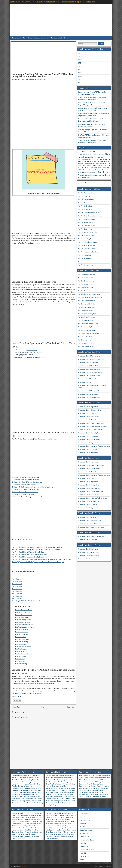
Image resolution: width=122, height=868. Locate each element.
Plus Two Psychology (22, 642)
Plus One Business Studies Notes (88, 333)
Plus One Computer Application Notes (90, 297)
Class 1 (88, 152)
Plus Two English (20, 656)
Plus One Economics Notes (86, 307)
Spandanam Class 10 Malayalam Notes (90, 391)
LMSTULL (83, 827)
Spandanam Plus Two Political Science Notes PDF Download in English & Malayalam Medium (43, 75)
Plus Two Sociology (21, 644)
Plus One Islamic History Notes (87, 314)
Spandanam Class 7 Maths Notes (88, 517)
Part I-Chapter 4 (17, 586)
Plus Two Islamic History (23, 639)
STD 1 (80, 83)
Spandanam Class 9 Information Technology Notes (94, 446)
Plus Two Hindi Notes (85, 258)
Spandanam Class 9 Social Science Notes (91, 423)
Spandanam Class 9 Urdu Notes (88, 436)
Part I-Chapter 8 (17, 596)
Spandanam (16, 38)
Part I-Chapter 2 (17, 581)
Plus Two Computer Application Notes (90, 216)
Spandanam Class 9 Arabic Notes (88, 417)
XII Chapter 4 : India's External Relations (24, 485)
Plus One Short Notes (97, 164)
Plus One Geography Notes (86, 327)
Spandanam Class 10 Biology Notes (89, 369)
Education (101, 155)
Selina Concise (84, 837)
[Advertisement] (61, 19)
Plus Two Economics (22, 634)
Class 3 (101, 152)
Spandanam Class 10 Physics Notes (89, 356)
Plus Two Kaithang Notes (86, 265)
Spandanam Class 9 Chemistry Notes (89, 433)
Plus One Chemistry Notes (86, 281)
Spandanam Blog (31, 350)
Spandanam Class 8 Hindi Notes (88, 478)
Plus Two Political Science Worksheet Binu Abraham (28, 552)
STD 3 (80, 76)
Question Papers (92, 175)
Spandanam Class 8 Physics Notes (89, 508)
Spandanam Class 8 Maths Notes (88, 472)
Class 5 (108, 152)
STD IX (80, 56)
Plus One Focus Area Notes (100, 157)
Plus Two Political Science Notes (88, 242)
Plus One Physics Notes (85, 278)
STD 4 (80, 73)
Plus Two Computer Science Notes (89, 213)
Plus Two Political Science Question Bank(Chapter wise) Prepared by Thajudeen (37, 547)
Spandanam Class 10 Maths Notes (88, 394)
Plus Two (31, 79)
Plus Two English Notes (85, 255)
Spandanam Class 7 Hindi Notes (88, 524)
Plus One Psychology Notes (87, 317)
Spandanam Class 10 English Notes (89, 376)
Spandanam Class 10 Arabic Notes (88, 366)
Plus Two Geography (22, 649)
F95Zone (83, 860)
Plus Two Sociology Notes (86, 239)
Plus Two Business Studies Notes (88, 252)
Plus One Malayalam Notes (87, 159)
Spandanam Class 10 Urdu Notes (88, 363)
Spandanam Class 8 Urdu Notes (88, 462)
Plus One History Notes (85, 311)
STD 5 (80, 70)
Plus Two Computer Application (25, 627)
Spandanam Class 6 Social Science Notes (91, 536)
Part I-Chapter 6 (17, 591)
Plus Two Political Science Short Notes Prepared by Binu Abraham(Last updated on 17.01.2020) (41, 559)
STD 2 (80, 79)
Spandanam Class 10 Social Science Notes (91, 359)
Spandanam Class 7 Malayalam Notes (90, 521)
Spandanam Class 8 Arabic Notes (88, 495)
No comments (42, 79)
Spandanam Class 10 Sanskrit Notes (89, 397)
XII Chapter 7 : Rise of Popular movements (25, 492)
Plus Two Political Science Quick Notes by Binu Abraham (29, 554)
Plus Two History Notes (85, 229)
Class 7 (85, 155)
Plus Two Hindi (20, 659)
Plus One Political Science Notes (88, 324)
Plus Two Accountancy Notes (87, 249)
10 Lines (82, 152)
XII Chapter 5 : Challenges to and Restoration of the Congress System (34, 487)
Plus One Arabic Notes (85, 343)
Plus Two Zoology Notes (23, 620)
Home (43, 707)
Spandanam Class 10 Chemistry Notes (90, 372)
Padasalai (83, 843)
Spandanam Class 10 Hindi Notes (88, 379)
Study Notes (28, 38)
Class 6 (80, 155)
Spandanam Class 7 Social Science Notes (91, 527)
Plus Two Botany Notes (23, 622)
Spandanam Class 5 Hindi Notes (88, 549)
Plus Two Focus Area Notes (90, 166)
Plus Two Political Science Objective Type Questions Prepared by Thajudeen (36, 550)
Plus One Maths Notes (85, 284)
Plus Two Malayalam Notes (24, 610)
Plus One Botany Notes (85, 291)
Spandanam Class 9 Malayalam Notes (90, 410)
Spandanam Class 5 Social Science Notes (91, 559)
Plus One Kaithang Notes (86, 347)
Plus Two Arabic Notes (85, 262)
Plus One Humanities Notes (87, 304)
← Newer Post (16, 707)
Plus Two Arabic (20, 661)
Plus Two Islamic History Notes (87, 232)
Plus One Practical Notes (95, 161)
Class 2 (97, 152)
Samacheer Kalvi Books (60, 38)
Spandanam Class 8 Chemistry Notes (89, 488)
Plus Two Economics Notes (86, 226)
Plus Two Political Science (23, 647)
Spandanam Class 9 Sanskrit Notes (89, 439)
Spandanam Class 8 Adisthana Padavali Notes (92, 498)
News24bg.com (84, 833)
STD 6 (80, 66)
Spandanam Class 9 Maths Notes (88, 420)
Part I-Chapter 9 (17, 599)
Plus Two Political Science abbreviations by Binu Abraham (30, 557)
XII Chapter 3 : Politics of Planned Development (27, 482)
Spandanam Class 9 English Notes (88, 407)
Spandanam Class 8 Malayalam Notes (90, 501)
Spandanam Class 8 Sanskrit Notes (89, 469)
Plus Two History (21, 637)
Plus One (87, 157)
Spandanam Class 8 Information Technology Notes (94, 475)
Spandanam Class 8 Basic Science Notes (91, 492)
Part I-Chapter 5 (17, 589)
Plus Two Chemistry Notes (24, 615)
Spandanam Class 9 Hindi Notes (88, 413)
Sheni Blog (83, 817)
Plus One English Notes (85, 337)
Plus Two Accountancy (22, 651)
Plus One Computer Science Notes (89, 294)
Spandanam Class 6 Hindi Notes (88, 540)
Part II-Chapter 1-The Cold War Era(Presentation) (27, 601)
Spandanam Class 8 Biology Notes (89, 485)
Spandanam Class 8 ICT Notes (87, 505)
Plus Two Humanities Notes (86, 222)
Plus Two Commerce (22, 629)
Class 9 (96, 155)
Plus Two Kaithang (21, 664)
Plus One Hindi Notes (85, 340)
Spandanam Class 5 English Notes (88, 556)
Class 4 (104, 152)
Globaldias (83, 824)
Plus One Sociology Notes (86, 320)
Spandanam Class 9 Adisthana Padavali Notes (92, 426)
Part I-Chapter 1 (17, 579)
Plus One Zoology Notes (86, 288)
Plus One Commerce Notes (86, 301)
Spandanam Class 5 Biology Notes (89, 552)
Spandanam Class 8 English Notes (88, 482)
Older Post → (71, 707)
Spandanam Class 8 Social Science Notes (91, 465)
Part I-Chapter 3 (17, 584)
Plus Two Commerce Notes (86, 219)
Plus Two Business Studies (24, 654)
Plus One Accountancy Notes (87, 330)
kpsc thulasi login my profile (86, 183)
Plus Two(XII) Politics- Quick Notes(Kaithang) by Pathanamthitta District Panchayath (38, 562)
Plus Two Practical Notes (91, 170)
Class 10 (92, 152)
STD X (80, 53)
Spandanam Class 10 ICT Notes (88, 382)
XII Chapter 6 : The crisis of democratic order (26, 489)
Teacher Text (84, 814)
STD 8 (80, 60)
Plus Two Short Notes (90, 173)
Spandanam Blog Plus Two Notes (32, 352)
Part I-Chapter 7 (17, 594)
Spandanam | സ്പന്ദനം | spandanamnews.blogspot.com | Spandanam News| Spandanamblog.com (53, 2)
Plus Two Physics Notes (23, 612)
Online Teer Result (86, 830)
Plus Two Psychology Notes (86, 236)
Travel (88, 178)
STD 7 (80, 63)
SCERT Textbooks (42, 38)
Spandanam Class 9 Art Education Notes (91, 430)
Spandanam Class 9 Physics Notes (89, 443)
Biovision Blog (84, 847)
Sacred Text (105, 175)
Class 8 (90, 155)
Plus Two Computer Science (24, 625)
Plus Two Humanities (22, 632)
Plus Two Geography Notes (86, 245)
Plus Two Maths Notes (22, 617)
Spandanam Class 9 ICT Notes (87, 449)
